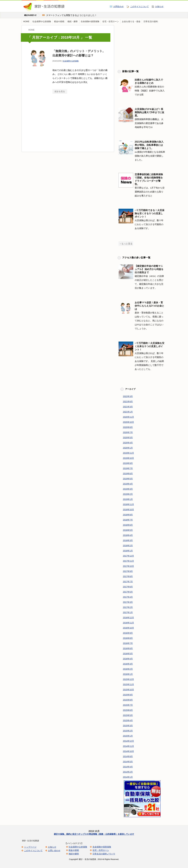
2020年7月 (128, 432)
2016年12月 (128, 618)
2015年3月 (128, 726)
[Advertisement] (52, 125)
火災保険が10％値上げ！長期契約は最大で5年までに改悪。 (149, 112)
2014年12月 (128, 741)
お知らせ (159, 6)
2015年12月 (128, 679)
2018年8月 (128, 515)
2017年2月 (128, 607)
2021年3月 (128, 407)
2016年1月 (128, 674)
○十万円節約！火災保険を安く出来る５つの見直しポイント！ (150, 346)
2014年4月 (128, 767)
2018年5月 (128, 530)
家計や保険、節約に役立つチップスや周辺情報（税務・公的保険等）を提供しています (94, 834)
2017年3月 (128, 602)
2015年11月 (128, 684)
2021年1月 (128, 412)
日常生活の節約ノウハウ (104, 854)
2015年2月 (128, 731)
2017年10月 (128, 566)
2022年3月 (128, 396)
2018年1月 (128, 551)
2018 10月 (94, 831)
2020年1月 (128, 448)
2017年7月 (128, 582)
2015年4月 (128, 720)
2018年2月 (128, 546)
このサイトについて (140, 6)
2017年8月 (128, 576)
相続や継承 (74, 854)
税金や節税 (59, 21)
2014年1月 (128, 777)
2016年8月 (128, 638)
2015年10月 (128, 690)
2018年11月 (128, 504)
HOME (26, 21)
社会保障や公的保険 (42, 21)
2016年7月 (128, 643)
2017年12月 (128, 556)
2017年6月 (128, 587)
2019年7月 (128, 468)
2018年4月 (128, 535)
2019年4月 (128, 484)
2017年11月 (128, 561)
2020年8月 (128, 427)
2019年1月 (128, 499)
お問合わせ (119, 6)
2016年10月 (128, 628)
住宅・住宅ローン (111, 21)
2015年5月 (128, 715)
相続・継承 (73, 21)
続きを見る (60, 91)
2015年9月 (128, 695)
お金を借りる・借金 (131, 21)
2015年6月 (128, 710)
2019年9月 (128, 463)
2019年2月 (128, 494)
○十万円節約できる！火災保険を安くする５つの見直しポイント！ (150, 213)
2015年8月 (128, 700)
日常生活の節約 (151, 21)
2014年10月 (128, 751)
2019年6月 (128, 474)
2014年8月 (128, 756)
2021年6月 (128, 402)
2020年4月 (128, 443)
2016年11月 (128, 623)
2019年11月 (128, 453)
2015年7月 (128, 705)
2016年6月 (128, 648)
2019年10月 (128, 458)
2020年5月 (128, 438)
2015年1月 (128, 736)
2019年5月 (128, 479)
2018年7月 (128, 520)
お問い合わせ (54, 851)
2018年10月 (128, 510)
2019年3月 (128, 489)
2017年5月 (128, 592)
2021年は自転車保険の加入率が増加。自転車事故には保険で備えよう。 (149, 145)
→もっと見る (126, 244)
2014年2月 (128, 772)
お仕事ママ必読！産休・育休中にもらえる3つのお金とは (149, 306)
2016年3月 (128, 664)
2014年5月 (128, 762)
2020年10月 (128, 422)
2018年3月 (128, 540)
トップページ (30, 847)
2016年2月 (128, 669)
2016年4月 (128, 659)
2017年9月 (128, 571)
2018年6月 (128, 525)
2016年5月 (128, 654)
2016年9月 (128, 633)
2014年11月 (128, 746)
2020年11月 (128, 417)
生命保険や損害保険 (90, 21)
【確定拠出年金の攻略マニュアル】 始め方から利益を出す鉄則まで (149, 269)
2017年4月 (128, 597)
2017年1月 (128, 612)
